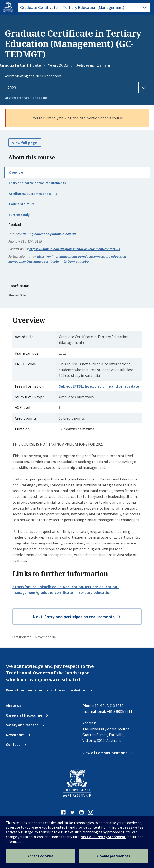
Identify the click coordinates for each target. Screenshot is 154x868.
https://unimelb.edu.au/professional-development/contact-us (75, 249)
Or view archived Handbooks (26, 98)
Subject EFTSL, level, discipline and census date (99, 386)
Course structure (22, 204)
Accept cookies (40, 856)
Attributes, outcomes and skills (33, 194)
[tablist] (84, 8)
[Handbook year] (77, 88)
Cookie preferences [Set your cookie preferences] (114, 856)
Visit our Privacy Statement (103, 837)
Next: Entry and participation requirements (74, 617)
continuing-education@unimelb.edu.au (47, 234)
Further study (19, 215)
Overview (16, 172)
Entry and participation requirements (37, 183)
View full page (25, 143)
